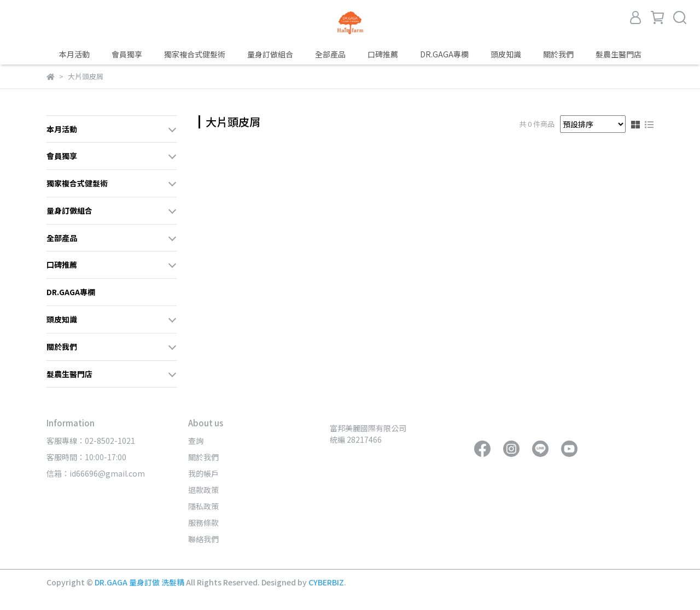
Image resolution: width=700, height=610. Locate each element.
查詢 (196, 441)
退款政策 (203, 490)
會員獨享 (127, 54)
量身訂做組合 (270, 54)
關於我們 (203, 457)
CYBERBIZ (326, 582)
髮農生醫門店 (619, 54)
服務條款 (203, 523)
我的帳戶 (203, 473)
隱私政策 (203, 506)
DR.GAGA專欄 (444, 54)
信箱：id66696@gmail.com (96, 473)
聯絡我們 (203, 539)
